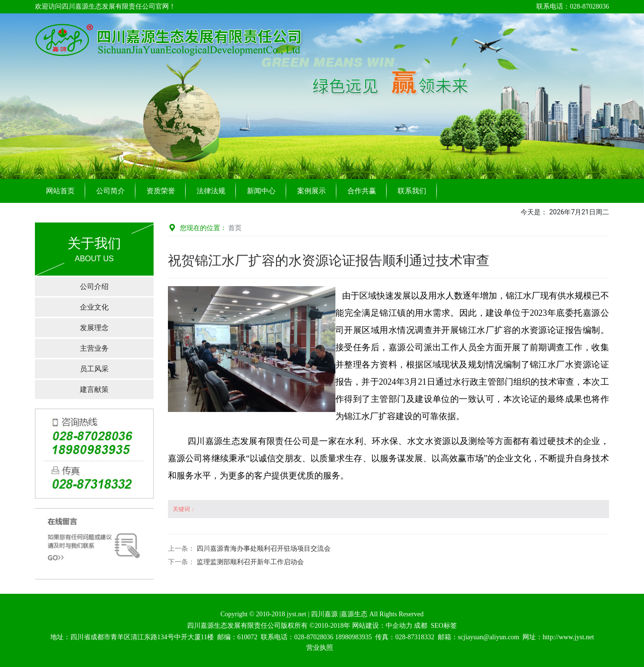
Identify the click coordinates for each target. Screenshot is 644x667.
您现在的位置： (205, 228)
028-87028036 (314, 637)
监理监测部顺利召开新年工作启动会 (250, 562)
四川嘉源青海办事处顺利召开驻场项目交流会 (264, 549)
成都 (421, 626)
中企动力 (399, 626)
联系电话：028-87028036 (573, 6)
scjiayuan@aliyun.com (489, 637)
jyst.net (296, 614)
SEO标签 (444, 626)
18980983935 (353, 637)
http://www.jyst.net (568, 637)
